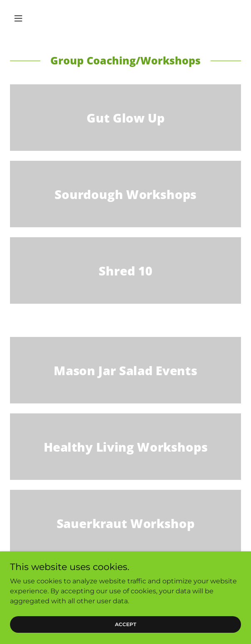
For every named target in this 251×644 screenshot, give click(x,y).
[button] (27, 18)
